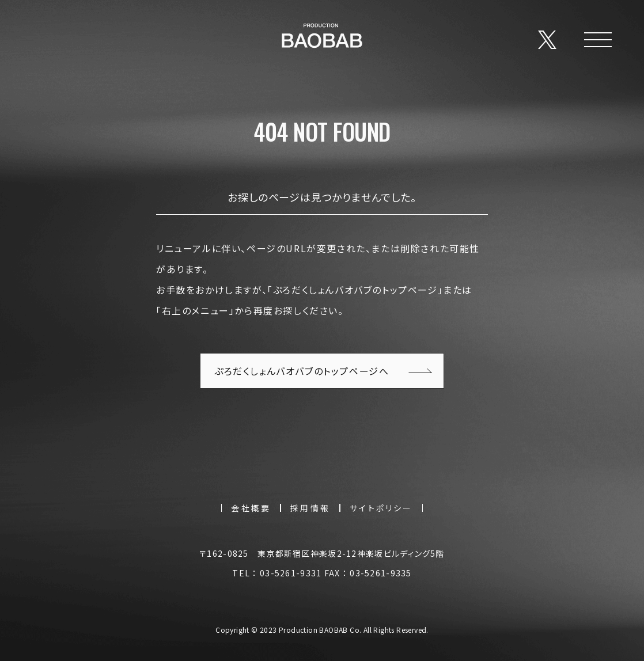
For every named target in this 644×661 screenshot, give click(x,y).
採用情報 (310, 508)
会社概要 (251, 508)
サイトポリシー (381, 508)
